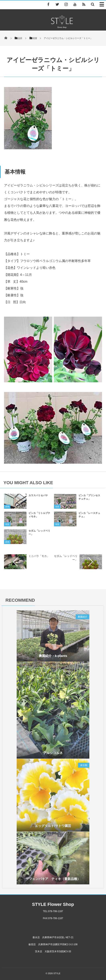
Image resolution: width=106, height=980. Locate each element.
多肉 (7, 508)
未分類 (84, 765)
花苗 (57, 508)
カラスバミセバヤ (38, 497)
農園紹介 (83, 618)
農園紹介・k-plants (53, 657)
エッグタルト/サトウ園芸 (53, 826)
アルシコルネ (53, 754)
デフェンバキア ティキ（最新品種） (53, 878)
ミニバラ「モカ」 (39, 556)
